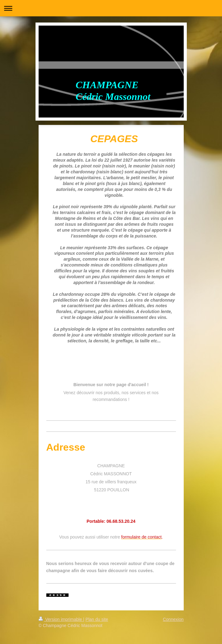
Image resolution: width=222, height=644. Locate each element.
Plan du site (97, 619)
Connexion (173, 619)
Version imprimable (61, 619)
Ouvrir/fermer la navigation (111, 8)
